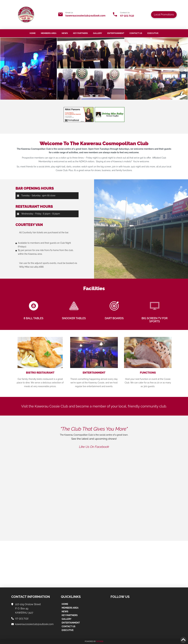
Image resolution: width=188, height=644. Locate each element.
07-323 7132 (127, 16)
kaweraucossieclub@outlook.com (85, 16)
